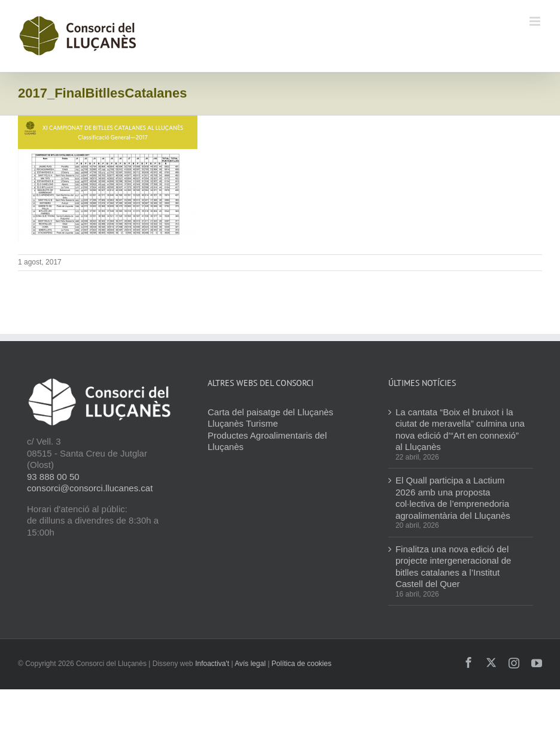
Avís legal (250, 664)
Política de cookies (302, 664)
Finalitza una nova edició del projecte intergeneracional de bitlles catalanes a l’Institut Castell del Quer (453, 567)
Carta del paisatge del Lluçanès (270, 412)
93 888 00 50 (53, 477)
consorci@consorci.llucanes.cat (90, 488)
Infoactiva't (212, 664)
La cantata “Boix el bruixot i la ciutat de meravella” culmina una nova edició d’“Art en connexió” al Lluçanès (460, 430)
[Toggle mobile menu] (536, 21)
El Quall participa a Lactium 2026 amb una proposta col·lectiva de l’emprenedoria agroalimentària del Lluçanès (453, 498)
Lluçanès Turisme (243, 423)
